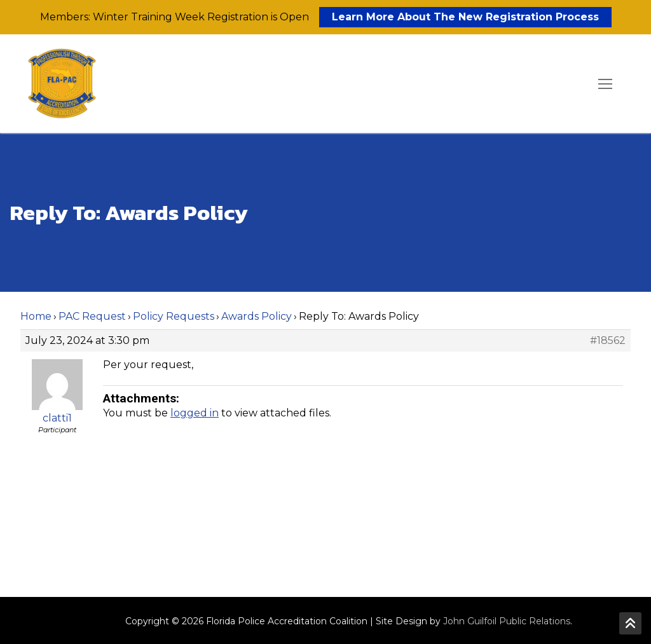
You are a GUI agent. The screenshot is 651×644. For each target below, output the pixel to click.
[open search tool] (569, 84)
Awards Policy (257, 316)
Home (36, 316)
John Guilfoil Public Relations (507, 621)
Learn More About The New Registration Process (465, 17)
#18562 (608, 341)
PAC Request (92, 316)
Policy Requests (174, 316)
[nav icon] (605, 84)
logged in (195, 413)
